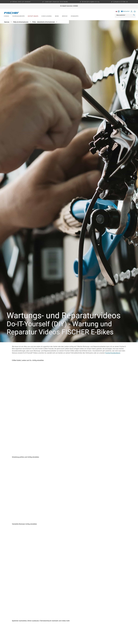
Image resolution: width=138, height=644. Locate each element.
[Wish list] (125, 12)
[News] (57, 16)
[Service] (65, 16)
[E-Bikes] (6, 16)
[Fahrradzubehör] (18, 16)
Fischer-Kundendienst (113, 353)
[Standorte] (75, 16)
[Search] (134, 15)
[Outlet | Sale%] (33, 16)
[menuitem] (6, 16)
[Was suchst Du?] (124, 15)
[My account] (132, 12)
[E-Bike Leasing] (47, 16)
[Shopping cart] (135, 12)
